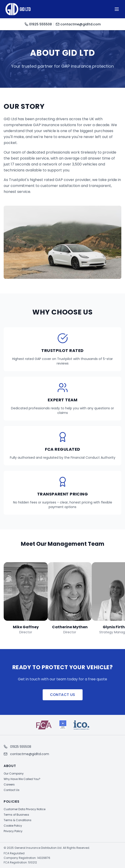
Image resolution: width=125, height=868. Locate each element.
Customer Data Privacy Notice (25, 809)
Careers (9, 784)
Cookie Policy (13, 826)
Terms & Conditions (18, 820)
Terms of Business (16, 815)
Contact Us (63, 695)
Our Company (14, 773)
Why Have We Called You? (22, 779)
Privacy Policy (13, 831)
